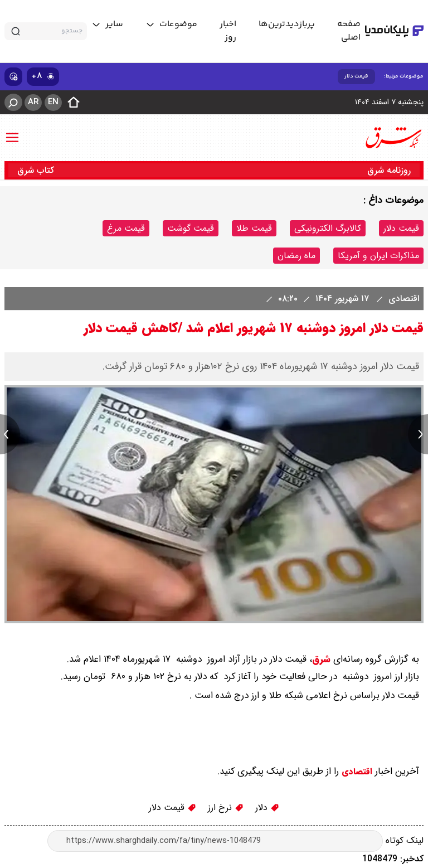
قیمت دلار (356, 76)
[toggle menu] (171, 25)
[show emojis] (13, 77)
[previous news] (10, 434)
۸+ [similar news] (43, 76)
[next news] (418, 434)
